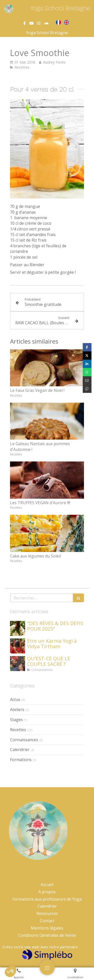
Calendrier (20, 750)
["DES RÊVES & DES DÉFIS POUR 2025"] (18, 628)
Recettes (18, 730)
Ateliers (17, 710)
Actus (15, 699)
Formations (21, 760)
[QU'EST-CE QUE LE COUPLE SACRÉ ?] (18, 664)
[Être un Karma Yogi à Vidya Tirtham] (18, 646)
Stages (16, 720)
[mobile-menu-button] (47, 967)
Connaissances (24, 740)
